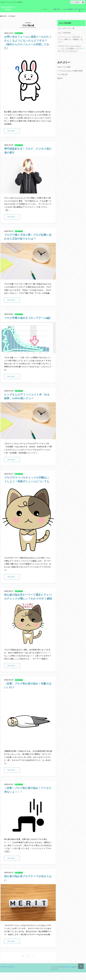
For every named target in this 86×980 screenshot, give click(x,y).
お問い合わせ (57, 9)
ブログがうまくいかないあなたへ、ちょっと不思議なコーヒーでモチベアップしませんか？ (70, 48)
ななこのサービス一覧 (80, 10)
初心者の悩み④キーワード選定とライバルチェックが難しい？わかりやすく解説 (28, 602)
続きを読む (11, 131)
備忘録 (60, 77)
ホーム (45, 9)
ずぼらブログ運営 (63, 66)
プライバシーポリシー (8, 974)
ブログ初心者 (62, 73)
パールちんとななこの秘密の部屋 (69, 70)
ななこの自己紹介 (68, 9)
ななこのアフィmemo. (8, 8)
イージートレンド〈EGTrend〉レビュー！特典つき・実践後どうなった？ (70, 39)
